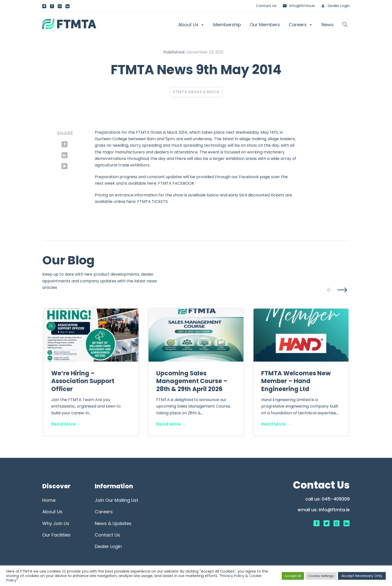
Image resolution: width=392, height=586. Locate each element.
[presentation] (329, 290)
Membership (227, 25)
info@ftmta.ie (334, 510)
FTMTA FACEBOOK (176, 183)
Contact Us (266, 6)
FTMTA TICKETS (152, 202)
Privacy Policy (232, 576)
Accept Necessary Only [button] (362, 576)
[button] (345, 25)
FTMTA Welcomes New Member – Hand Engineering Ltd (296, 381)
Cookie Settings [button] (321, 576)
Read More (66, 424)
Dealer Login (339, 6)
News (327, 25)
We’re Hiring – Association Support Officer (83, 381)
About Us (191, 25)
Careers (301, 25)
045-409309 (336, 499)
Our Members (265, 25)
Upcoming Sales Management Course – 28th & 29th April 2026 (192, 381)
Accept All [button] (293, 576)
